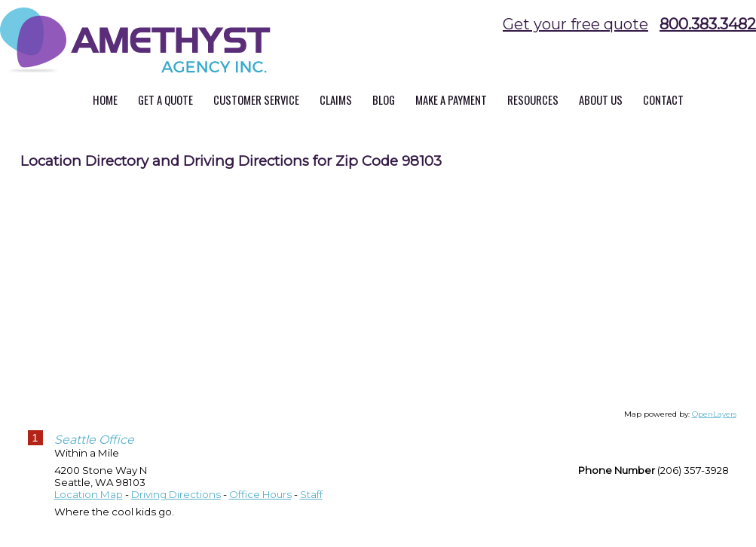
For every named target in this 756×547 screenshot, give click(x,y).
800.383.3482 (708, 24)
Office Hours (260, 494)
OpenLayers (714, 414)
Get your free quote (575, 24)
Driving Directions (176, 494)
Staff (311, 494)
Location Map (89, 494)
